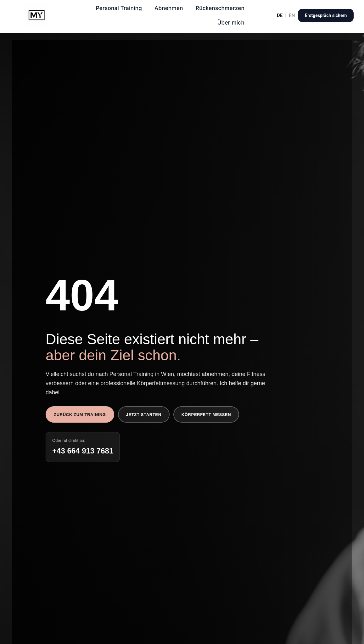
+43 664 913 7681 (83, 451)
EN (292, 16)
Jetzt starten (144, 415)
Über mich (231, 23)
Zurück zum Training (80, 415)
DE (280, 16)
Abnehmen (169, 8)
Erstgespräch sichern (326, 15)
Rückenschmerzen (220, 8)
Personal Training (119, 8)
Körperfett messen (206, 415)
